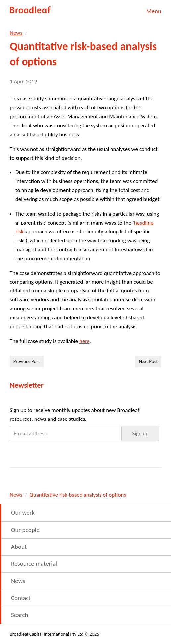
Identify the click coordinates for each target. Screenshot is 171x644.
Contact (21, 598)
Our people (25, 530)
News (16, 33)
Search (20, 615)
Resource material (34, 564)
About (19, 547)
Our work (23, 513)
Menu (154, 11)
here (85, 341)
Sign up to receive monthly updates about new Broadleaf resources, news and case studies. (74, 415)
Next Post (148, 361)
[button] (140, 433)
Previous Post (27, 361)
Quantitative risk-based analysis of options (78, 495)
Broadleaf (31, 10)
